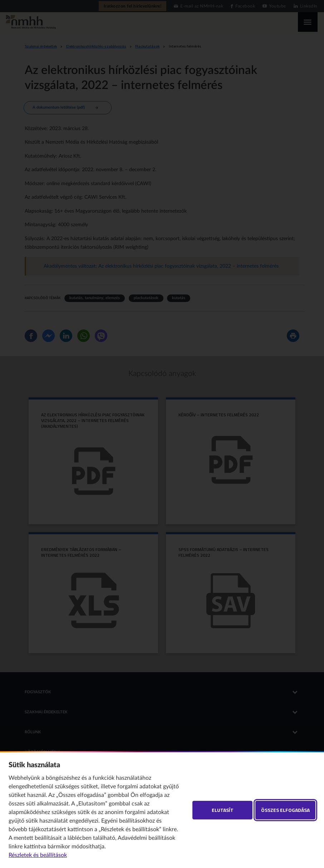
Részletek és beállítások (38, 855)
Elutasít (223, 810)
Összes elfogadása (285, 810)
